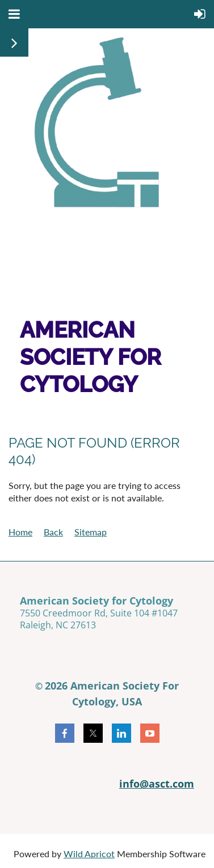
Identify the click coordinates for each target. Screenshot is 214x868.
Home (20, 532)
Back (53, 532)
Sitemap (91, 532)
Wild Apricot (89, 854)
